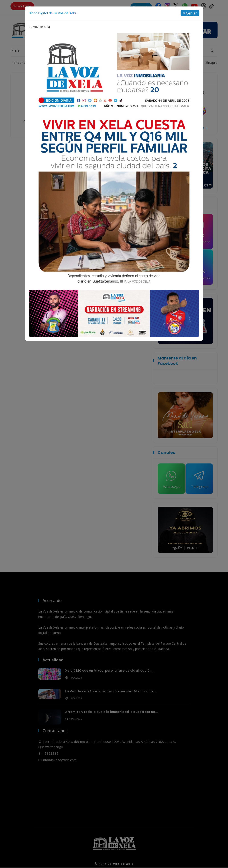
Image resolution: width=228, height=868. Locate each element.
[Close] (190, 13)
